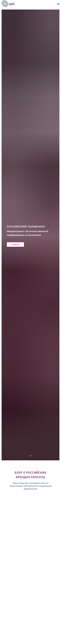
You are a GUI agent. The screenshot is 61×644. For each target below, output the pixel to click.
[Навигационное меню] (58, 4)
